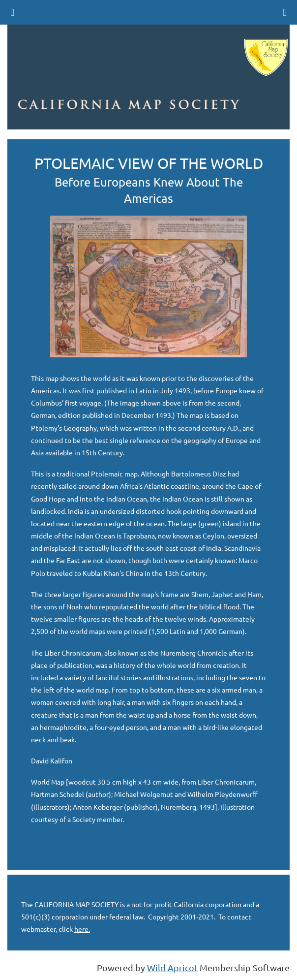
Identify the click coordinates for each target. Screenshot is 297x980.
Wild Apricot (172, 967)
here (81, 929)
